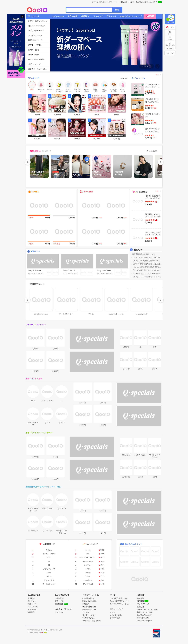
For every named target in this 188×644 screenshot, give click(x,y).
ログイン (95, 2)
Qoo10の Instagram (145, 621)
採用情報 (141, 601)
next (160, 162)
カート (115, 2)
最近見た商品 (115, 618)
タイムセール (138, 78)
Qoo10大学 (153, 2)
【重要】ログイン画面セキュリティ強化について (147, 277)
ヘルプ (132, 2)
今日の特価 (88, 192)
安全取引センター (89, 615)
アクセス (86, 612)
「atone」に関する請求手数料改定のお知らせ (147, 267)
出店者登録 (59, 598)
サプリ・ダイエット (36, 31)
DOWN (173, 53)
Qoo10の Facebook (144, 615)
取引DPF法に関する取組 (92, 621)
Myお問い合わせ (89, 598)
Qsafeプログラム (89, 618)
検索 (117, 10)
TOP (167, 53)
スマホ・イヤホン (35, 45)
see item (129, 332)
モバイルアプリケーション (120, 604)
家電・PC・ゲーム (35, 40)
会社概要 (141, 598)
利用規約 (86, 604)
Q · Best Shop (142, 192)
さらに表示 (124, 78)
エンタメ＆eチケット (133, 544)
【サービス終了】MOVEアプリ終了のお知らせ (147, 270)
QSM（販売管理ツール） (119, 598)
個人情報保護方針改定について (144, 254)
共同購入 (35, 192)
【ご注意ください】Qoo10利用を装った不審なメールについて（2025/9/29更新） (147, 273)
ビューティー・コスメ (37, 26)
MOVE (35, 151)
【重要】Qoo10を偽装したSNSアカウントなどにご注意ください (147, 261)
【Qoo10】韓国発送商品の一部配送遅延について (147, 264)
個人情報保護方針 (89, 607)
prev (28, 162)
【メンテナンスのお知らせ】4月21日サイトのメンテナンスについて (147, 257)
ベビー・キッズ (34, 64)
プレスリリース (143, 604)
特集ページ (35, 251)
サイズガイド (170, 48)
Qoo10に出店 (141, 2)
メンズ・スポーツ (35, 35)
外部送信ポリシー (89, 610)
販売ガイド (59, 601)
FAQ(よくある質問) (90, 601)
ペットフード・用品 (36, 59)
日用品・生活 (33, 50)
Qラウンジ (59, 612)
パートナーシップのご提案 (147, 610)
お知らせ (138, 250)
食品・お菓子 (33, 55)
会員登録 (31, 598)
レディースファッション (38, 21)
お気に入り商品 (116, 615)
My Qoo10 (104, 2)
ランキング (33, 78)
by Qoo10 (46, 151)
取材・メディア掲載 (145, 612)
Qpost (125, 2)
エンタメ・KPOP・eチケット (39, 69)
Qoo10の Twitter (143, 618)
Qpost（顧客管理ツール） (120, 601)
